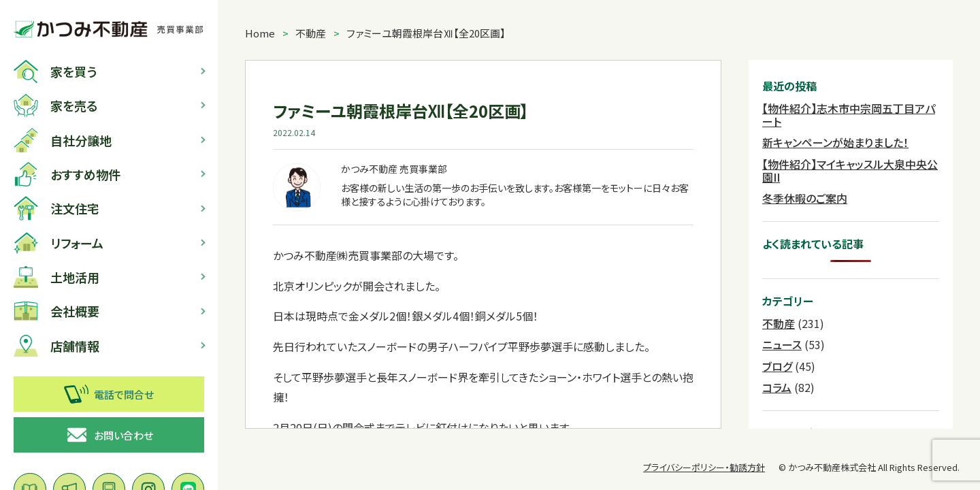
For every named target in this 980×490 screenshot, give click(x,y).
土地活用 (56, 277)
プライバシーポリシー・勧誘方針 (704, 467)
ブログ (777, 366)
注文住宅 (56, 208)
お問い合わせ (109, 435)
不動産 (311, 33)
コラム (777, 387)
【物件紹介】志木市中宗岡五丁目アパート (849, 115)
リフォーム (59, 243)
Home (260, 33)
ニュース (782, 344)
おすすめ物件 (67, 174)
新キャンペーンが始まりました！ (835, 142)
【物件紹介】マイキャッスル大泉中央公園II (850, 170)
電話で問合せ (109, 394)
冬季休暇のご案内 (805, 198)
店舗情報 (56, 346)
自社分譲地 (63, 140)
